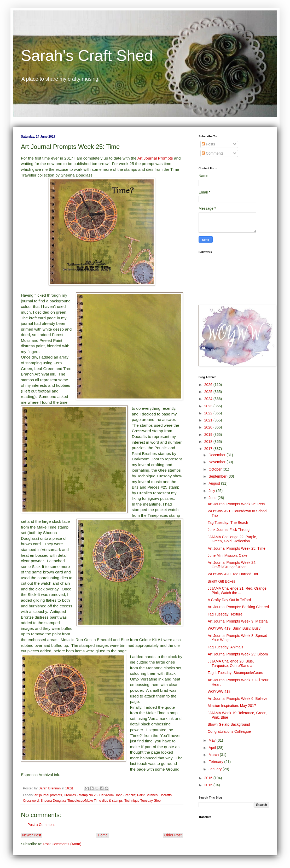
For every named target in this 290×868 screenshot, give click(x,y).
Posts (208, 144)
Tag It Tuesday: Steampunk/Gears (235, 673)
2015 (209, 785)
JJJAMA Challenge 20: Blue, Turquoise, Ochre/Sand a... (232, 663)
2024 (209, 399)
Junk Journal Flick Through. (230, 530)
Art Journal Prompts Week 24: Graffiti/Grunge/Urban (232, 565)
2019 (209, 435)
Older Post (173, 835)
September (218, 476)
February (216, 762)
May (212, 740)
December (217, 455)
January (216, 769)
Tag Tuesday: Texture (225, 614)
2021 (209, 420)
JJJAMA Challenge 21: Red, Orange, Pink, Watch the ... (238, 591)
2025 (209, 392)
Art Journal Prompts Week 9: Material (238, 621)
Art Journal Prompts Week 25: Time (237, 548)
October (216, 469)
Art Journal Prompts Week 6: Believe (238, 699)
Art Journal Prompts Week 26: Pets (236, 504)
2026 (209, 385)
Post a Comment (41, 825)
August (215, 483)
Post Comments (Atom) (62, 844)
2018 (209, 442)
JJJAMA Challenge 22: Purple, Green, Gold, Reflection (232, 539)
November (217, 462)
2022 (209, 413)
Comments (213, 153)
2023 (209, 406)
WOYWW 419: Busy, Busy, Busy (234, 628)
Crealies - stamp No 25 (81, 795)
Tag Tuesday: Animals (225, 647)
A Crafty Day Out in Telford (229, 600)
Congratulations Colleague (229, 731)
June (213, 498)
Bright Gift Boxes (221, 581)
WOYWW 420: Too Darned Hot (233, 574)
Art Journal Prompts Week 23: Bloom (238, 654)
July (212, 491)
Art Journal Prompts (155, 158)
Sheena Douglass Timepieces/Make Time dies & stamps (82, 801)
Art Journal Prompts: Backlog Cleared (238, 607)
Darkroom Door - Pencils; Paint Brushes (128, 795)
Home (103, 835)
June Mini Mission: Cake (228, 555)
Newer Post (32, 835)
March (214, 755)
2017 (209, 449)
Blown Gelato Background (229, 724)
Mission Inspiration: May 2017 (232, 706)
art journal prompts (48, 795)
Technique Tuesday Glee (143, 801)
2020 (209, 427)
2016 (209, 778)
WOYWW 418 (219, 691)
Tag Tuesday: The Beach (228, 523)
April (213, 748)
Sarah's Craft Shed (87, 55)
